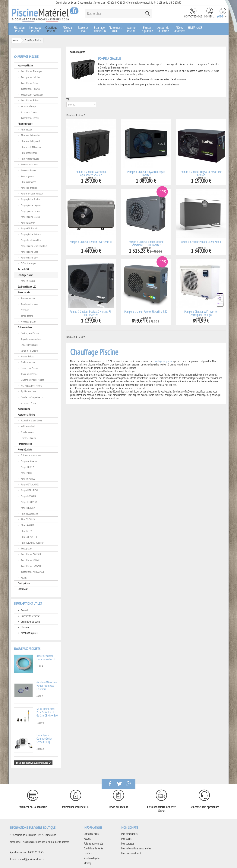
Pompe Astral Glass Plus (30, 240)
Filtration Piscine (19, 29)
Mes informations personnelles (136, 848)
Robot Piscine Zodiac (29, 83)
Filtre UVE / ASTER (28, 537)
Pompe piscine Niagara (30, 217)
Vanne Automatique (29, 164)
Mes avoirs (126, 839)
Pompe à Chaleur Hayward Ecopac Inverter (146, 173)
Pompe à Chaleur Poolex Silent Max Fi (201, 242)
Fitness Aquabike (147, 29)
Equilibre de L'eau (28, 391)
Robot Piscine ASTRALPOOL (32, 572)
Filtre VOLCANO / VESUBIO (32, 543)
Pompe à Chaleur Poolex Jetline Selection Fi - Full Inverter (146, 243)
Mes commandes (129, 834)
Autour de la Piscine (163, 29)
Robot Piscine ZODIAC (30, 560)
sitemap (88, 863)
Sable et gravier (27, 176)
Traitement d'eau (115, 29)
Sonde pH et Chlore (29, 351)
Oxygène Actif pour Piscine (32, 380)
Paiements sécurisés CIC (76, 807)
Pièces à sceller (67, 29)
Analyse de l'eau (27, 356)
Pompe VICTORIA (28, 508)
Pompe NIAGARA (27, 479)
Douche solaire (27, 432)
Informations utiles (28, 603)
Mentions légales (29, 633)
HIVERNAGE (195, 28)
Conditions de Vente (30, 622)
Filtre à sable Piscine (29, 514)
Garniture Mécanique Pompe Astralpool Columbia (47, 686)
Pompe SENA (26, 473)
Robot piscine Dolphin (30, 77)
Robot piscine (26, 549)
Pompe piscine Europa (30, 211)
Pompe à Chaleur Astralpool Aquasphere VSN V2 (91, 173)
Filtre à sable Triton (29, 153)
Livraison (25, 627)
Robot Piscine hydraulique (32, 95)
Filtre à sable (26, 130)
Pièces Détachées (179, 29)
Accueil (24, 610)
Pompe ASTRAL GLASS (30, 484)
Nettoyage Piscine (35, 29)
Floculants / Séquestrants (31, 397)
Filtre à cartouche (28, 182)
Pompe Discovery (28, 223)
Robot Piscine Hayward (30, 89)
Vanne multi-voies (28, 170)
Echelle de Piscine (28, 438)
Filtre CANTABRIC (28, 519)
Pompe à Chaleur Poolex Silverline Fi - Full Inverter (91, 313)
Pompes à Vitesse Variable (31, 194)
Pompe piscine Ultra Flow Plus (33, 246)
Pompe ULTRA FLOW (29, 490)
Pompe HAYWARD (28, 496)
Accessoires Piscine (28, 112)
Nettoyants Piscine (28, 403)
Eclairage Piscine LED (99, 29)
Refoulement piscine (29, 304)
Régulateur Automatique (31, 339)
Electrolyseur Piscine (29, 333)
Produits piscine (27, 362)
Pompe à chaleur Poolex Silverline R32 (146, 312)
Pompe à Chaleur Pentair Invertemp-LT (91, 242)
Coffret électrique (28, 263)
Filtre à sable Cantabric (30, 135)
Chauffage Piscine (51, 29)
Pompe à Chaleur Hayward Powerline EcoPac (201, 173)
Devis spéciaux (24, 583)
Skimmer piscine (27, 298)
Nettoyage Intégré (28, 106)
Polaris (23, 578)
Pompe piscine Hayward (31, 205)
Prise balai (25, 310)
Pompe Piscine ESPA (29, 258)
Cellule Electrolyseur (29, 345)
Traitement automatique (31, 455)
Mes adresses (128, 844)
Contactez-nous (193, 16)
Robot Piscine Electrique (31, 71)
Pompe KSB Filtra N (29, 228)
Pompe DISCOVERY (28, 502)
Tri (68, 99)
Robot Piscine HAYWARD (31, 566)
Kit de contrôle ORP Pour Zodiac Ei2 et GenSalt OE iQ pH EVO (47, 712)
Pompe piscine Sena (29, 252)
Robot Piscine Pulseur (30, 100)
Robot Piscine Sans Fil (30, 118)
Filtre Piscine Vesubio (30, 159)
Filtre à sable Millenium (30, 147)
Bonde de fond (27, 316)
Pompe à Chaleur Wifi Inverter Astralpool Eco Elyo (201, 313)
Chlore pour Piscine (29, 368)
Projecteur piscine (28, 322)
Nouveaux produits (27, 649)
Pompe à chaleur (28, 281)
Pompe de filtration (29, 188)
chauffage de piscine (175, 64)
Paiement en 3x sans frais (33, 807)
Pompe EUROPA (27, 467)
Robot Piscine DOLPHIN (30, 554)
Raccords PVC (83, 29)
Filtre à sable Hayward (30, 141)
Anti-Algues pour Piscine (31, 386)
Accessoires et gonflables (31, 420)
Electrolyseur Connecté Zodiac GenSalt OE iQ (44, 739)
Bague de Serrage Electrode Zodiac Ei (46, 657)
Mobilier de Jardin (28, 426)
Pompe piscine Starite (30, 199)
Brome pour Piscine (29, 374)
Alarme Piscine (131, 29)
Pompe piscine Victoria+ (31, 234)
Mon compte (130, 828)
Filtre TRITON (26, 531)
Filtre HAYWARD (27, 525)
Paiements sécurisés (30, 616)
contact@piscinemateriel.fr (31, 859)
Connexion (210, 16)
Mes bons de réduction (132, 853)
